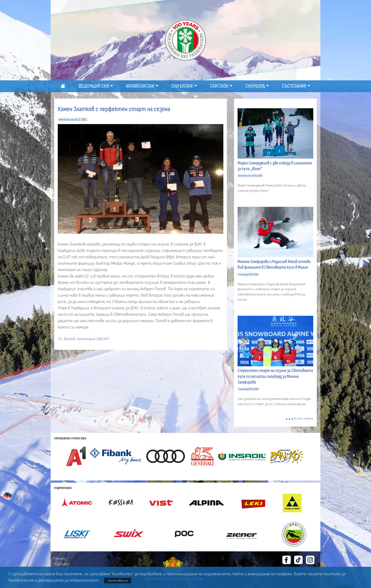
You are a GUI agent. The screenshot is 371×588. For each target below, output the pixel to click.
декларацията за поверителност (68, 580)
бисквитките (21, 580)
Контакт (62, 564)
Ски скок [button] (219, 86)
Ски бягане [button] (182, 86)
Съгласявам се (118, 581)
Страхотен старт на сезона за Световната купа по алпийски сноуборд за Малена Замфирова (275, 376)
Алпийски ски (66, 119)
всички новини (303, 419)
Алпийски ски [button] (140, 86)
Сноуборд (243, 275)
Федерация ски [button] (94, 86)
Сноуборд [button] (255, 86)
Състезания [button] (294, 86)
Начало (60, 558)
